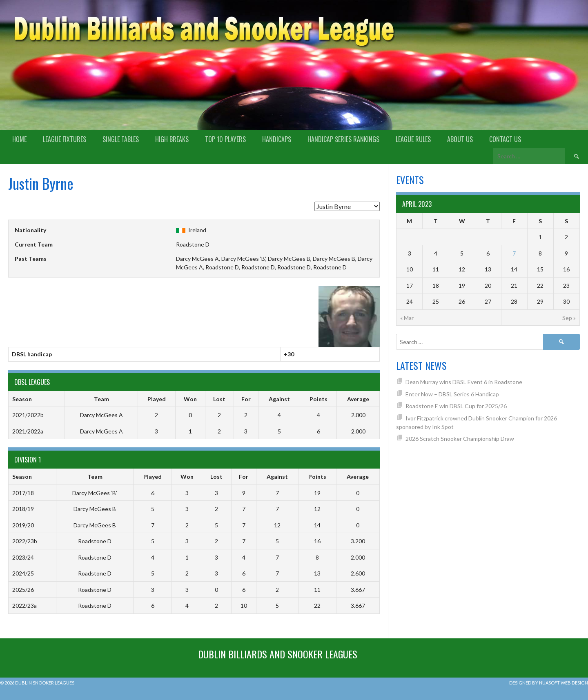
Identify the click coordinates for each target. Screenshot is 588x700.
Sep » (569, 318)
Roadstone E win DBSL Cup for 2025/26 (456, 406)
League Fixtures (65, 139)
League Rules (413, 139)
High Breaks (172, 139)
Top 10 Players (225, 139)
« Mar (407, 318)
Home (19, 139)
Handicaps (277, 139)
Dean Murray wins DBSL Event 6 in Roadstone (464, 382)
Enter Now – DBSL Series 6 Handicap (452, 394)
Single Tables (121, 139)
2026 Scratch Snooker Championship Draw (460, 439)
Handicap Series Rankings (343, 139)
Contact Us (505, 139)
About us (460, 139)
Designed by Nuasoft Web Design (549, 683)
